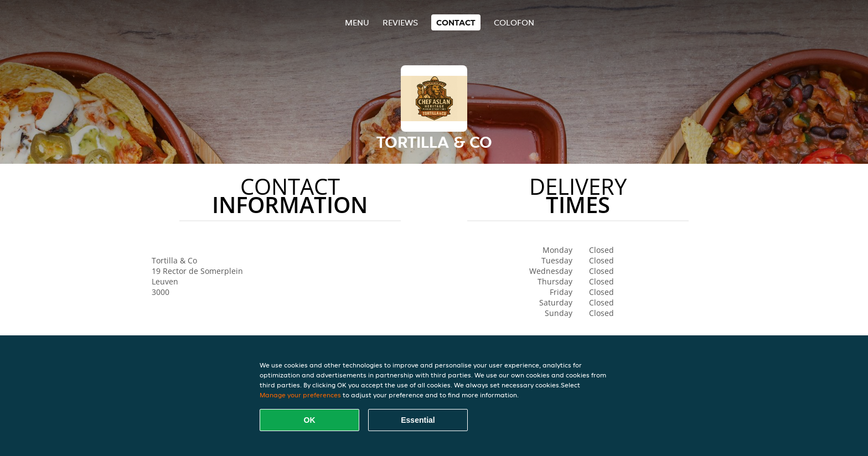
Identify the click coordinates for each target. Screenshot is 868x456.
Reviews (400, 22)
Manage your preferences (300, 395)
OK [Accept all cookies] (310, 420)
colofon (514, 22)
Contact (456, 22)
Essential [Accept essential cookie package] (418, 420)
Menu (357, 22)
